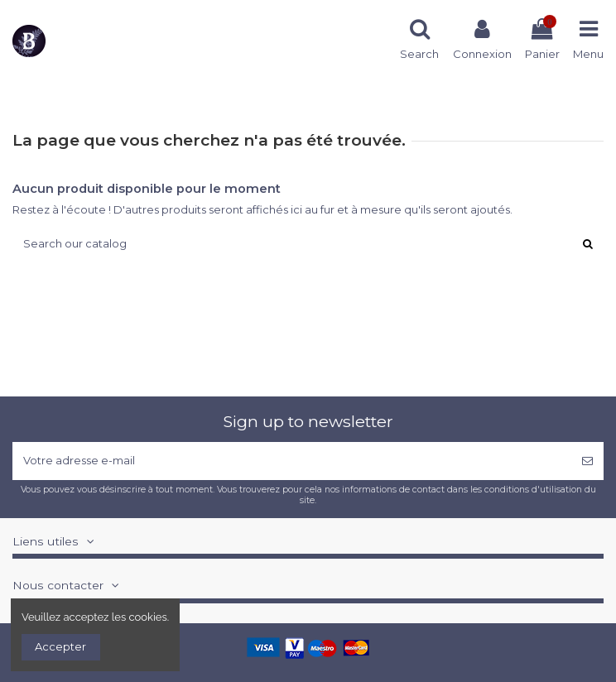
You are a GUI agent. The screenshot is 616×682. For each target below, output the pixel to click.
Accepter (60, 646)
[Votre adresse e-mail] (292, 461)
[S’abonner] (587, 461)
